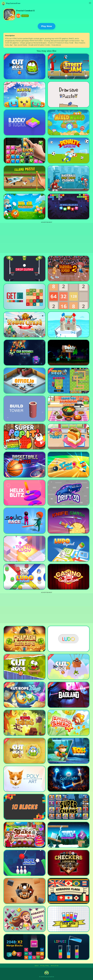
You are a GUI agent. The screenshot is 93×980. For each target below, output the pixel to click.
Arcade (25, 16)
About (37, 966)
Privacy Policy (45, 966)
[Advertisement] (46, 238)
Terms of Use (55, 966)
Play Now (47, 26)
